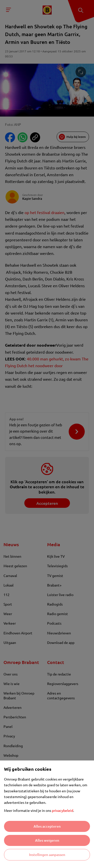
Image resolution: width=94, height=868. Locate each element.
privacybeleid (63, 810)
